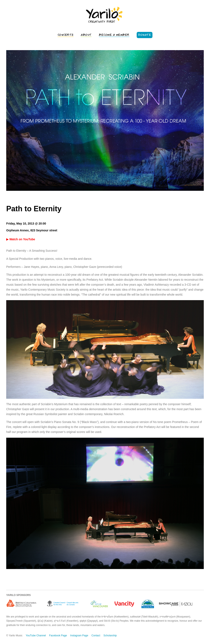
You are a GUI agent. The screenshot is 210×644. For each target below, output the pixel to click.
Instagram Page (79, 636)
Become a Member (114, 35)
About (86, 35)
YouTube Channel (36, 636)
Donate (145, 35)
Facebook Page (58, 636)
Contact (96, 636)
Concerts (66, 35)
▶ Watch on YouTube (21, 239)
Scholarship (110, 636)
